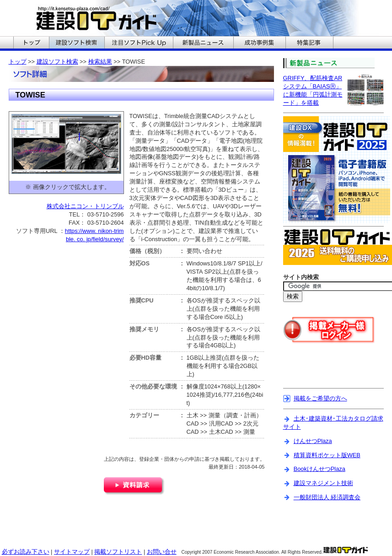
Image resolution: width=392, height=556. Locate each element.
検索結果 (100, 62)
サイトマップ (72, 552)
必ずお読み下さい (26, 552)
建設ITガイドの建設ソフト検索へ (77, 43)
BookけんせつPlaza (320, 469)
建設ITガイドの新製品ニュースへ (203, 43)
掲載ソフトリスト (118, 552)
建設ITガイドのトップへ (31, 43)
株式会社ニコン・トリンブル (85, 206)
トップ (18, 62)
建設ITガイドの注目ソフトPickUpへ (139, 43)
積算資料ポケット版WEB (327, 455)
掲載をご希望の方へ (320, 398)
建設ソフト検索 (57, 62)
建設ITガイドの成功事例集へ (259, 43)
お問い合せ (162, 552)
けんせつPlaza (313, 441)
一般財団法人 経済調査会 (327, 497)
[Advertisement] (109, 530)
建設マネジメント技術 (323, 483)
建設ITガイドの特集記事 (309, 43)
